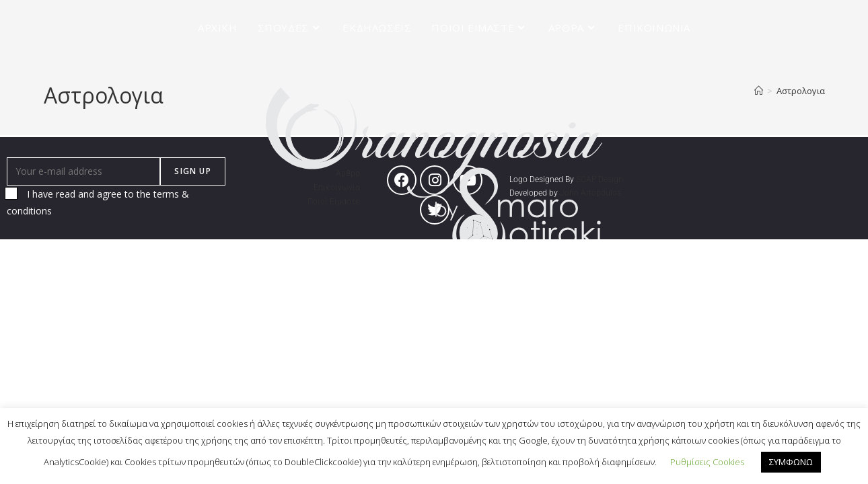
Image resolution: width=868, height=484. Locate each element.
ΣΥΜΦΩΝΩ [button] (791, 462)
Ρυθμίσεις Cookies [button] (707, 462)
